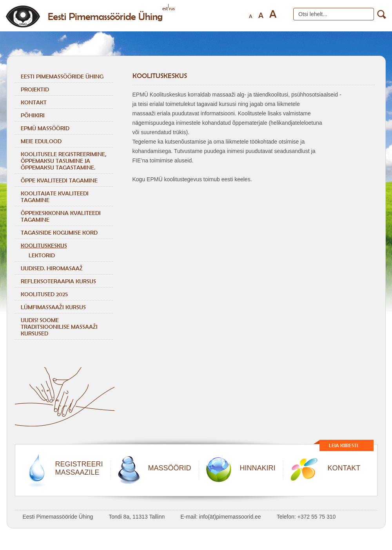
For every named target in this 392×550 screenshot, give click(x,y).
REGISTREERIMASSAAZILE (79, 468)
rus (172, 8)
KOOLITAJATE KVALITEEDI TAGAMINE (55, 197)
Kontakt (34, 102)
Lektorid (42, 255)
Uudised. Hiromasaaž (52, 268)
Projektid (35, 89)
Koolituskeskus (44, 245)
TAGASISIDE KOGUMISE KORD (59, 232)
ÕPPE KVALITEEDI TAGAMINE (59, 180)
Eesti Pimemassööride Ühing (62, 76)
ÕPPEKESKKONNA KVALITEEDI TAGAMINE (61, 216)
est (165, 8)
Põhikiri (33, 115)
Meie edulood (41, 141)
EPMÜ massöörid (45, 128)
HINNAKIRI (258, 468)
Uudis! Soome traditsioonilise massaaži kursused (59, 327)
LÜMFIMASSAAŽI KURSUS (53, 307)
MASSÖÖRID (170, 468)
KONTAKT (344, 468)
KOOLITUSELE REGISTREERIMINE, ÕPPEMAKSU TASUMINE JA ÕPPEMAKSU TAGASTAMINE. (64, 161)
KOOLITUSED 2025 (44, 294)
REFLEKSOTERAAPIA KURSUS (58, 281)
